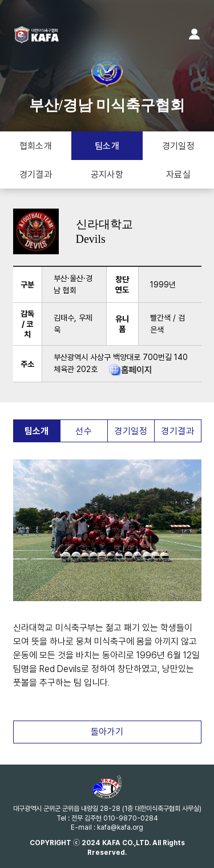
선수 (84, 431)
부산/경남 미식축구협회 (107, 87)
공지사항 (107, 175)
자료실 (178, 175)
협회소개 (36, 146)
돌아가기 (107, 732)
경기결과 (36, 175)
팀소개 (107, 146)
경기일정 (179, 146)
